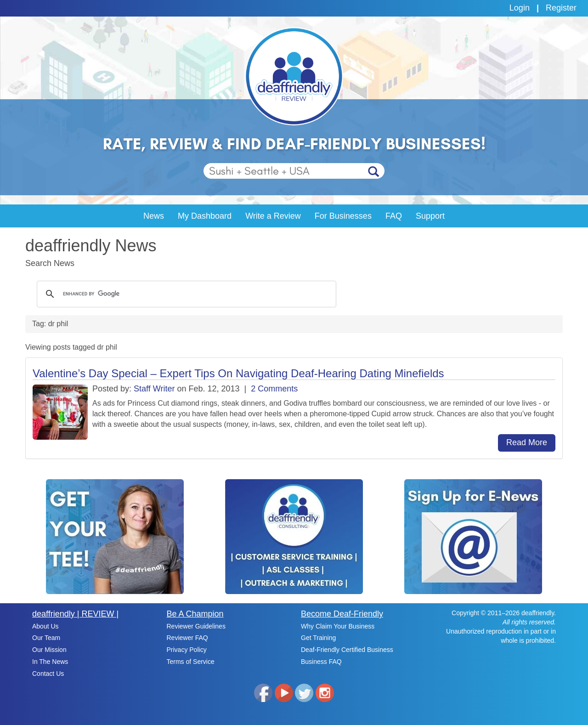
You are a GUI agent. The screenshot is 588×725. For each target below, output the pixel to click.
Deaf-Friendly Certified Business (347, 650)
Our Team (46, 638)
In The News (50, 662)
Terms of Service (191, 662)
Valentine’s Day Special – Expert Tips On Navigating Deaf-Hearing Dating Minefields (238, 373)
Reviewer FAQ (187, 638)
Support (430, 216)
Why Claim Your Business (338, 626)
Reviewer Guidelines (196, 626)
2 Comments (274, 389)
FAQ (394, 216)
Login (520, 8)
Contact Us (48, 674)
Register (561, 8)
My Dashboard (205, 216)
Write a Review (273, 216)
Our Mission (49, 650)
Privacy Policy (187, 650)
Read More (527, 442)
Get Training (318, 638)
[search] (185, 294)
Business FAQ (321, 662)
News (154, 216)
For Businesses (343, 216)
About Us (45, 626)
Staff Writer (154, 389)
